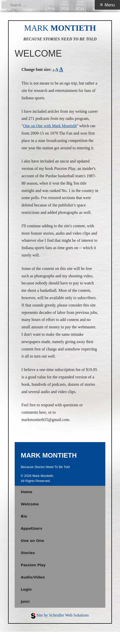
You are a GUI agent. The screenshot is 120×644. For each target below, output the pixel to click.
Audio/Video (33, 577)
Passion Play (33, 565)
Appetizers (32, 528)
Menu (110, 5)
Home (26, 492)
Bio (24, 516)
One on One (32, 541)
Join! (25, 602)
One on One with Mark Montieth (50, 126)
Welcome (30, 504)
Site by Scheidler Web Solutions (63, 615)
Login (26, 589)
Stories (28, 553)
